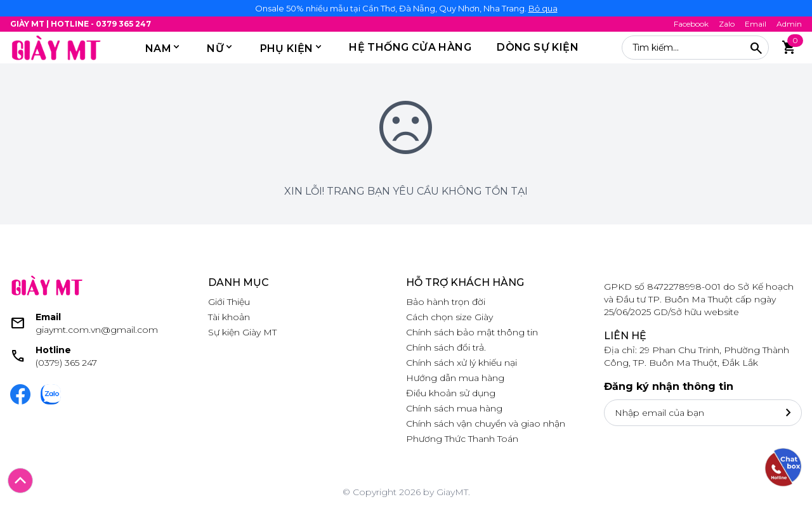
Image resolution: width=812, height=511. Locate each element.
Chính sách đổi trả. (446, 347)
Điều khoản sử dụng (451, 393)
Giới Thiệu (229, 302)
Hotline (53, 350)
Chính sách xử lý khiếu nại (462, 363)
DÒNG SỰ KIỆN (538, 47)
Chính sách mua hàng (454, 408)
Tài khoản (229, 317)
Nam (158, 49)
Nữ (215, 49)
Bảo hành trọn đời (446, 302)
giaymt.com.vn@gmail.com (97, 330)
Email (756, 24)
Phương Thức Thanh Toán (462, 439)
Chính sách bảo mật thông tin (472, 332)
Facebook (691, 24)
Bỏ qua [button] (543, 8)
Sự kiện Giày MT (242, 332)
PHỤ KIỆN (287, 49)
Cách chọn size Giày (449, 317)
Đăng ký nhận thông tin (669, 386)
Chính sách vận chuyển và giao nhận (486, 424)
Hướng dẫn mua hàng (455, 378)
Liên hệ (625, 336)
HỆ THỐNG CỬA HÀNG (410, 47)
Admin (789, 24)
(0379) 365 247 (66, 363)
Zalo (727, 24)
